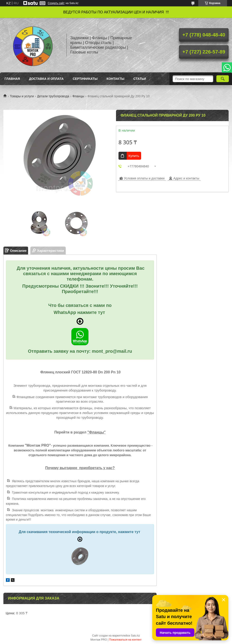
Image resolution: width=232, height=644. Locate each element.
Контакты (115, 79)
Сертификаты (85, 79)
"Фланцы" (97, 432)
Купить (134, 156)
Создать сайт (56, 3)
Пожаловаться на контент (125, 640)
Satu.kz (135, 636)
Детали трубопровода (53, 96)
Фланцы (78, 96)
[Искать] (223, 79)
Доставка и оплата (46, 79)
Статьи (140, 79)
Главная (12, 79)
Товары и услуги (22, 96)
